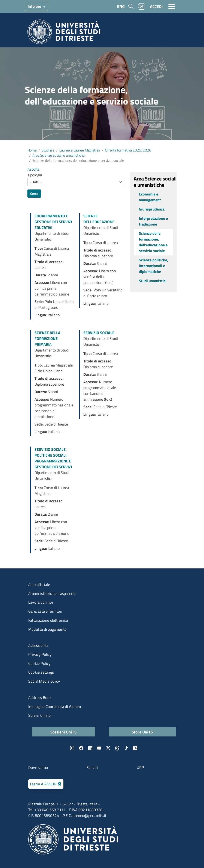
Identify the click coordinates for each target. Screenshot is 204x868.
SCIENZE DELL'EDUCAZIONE (99, 219)
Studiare (48, 150)
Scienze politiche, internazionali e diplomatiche (154, 266)
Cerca (34, 194)
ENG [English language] (121, 6)
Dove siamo (38, 767)
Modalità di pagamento (47, 629)
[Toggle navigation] (172, 6)
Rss (135, 748)
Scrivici (92, 767)
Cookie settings (41, 672)
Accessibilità (38, 645)
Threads (117, 748)
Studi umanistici (153, 281)
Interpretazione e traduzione (153, 221)
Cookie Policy (40, 663)
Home (32, 150)
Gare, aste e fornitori (45, 611)
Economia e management (150, 197)
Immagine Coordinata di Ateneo (55, 707)
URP (140, 767)
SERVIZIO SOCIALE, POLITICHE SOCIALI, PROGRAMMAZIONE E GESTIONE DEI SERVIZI (53, 458)
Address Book (40, 698)
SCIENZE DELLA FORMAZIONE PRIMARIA (47, 339)
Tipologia (35, 175)
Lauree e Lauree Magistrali (80, 150)
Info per (35, 6)
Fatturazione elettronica (48, 620)
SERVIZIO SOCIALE (99, 333)
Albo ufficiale (39, 584)
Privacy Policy (40, 654)
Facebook (81, 748)
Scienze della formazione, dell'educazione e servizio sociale (153, 242)
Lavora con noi (41, 602)
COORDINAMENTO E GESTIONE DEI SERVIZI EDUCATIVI (53, 222)
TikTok (126, 748)
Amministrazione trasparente (52, 593)
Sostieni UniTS (63, 732)
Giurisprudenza (152, 209)
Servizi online (39, 715)
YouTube (99, 748)
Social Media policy (44, 681)
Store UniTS (142, 732)
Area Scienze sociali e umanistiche (58, 155)
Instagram (72, 748)
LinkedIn (90, 748)
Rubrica (141, 6)
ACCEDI (156, 6)
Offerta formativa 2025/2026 (128, 150)
